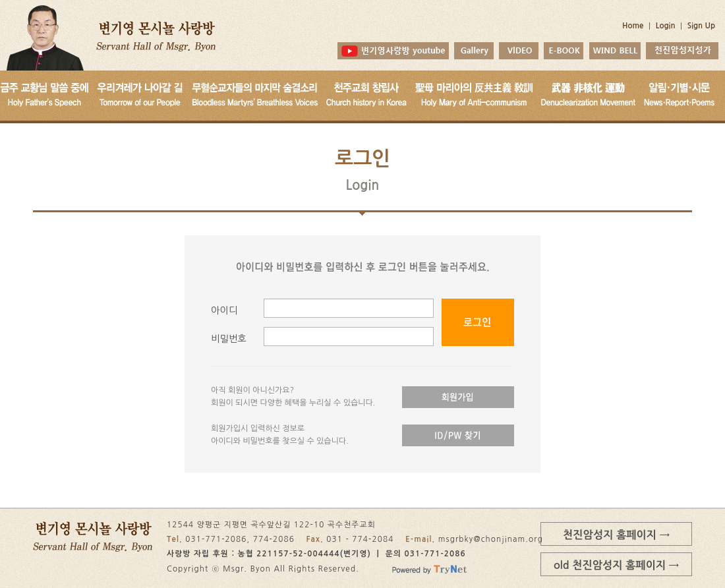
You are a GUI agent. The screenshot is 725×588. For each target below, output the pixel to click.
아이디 (224, 310)
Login (666, 26)
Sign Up (701, 26)
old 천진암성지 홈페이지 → (616, 565)
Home (633, 26)
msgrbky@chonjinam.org (491, 539)
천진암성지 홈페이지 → (616, 535)
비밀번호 (229, 339)
